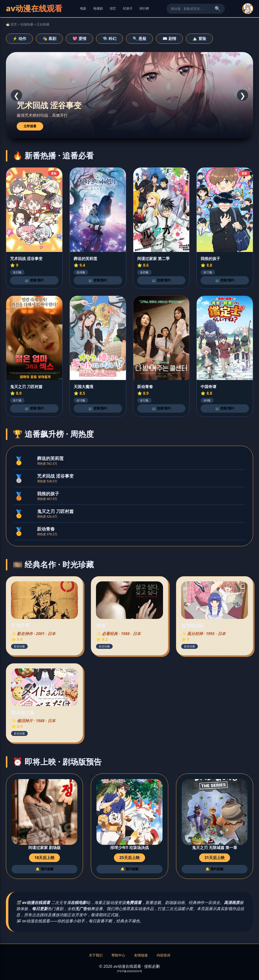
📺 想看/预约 (34, 280)
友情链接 (141, 955)
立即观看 (30, 126)
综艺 (113, 8)
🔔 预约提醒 (45, 869)
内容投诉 (164, 955)
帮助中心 (118, 955)
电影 (83, 8)
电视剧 (98, 8)
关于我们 (96, 955)
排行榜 (144, 8)
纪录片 (128, 8)
